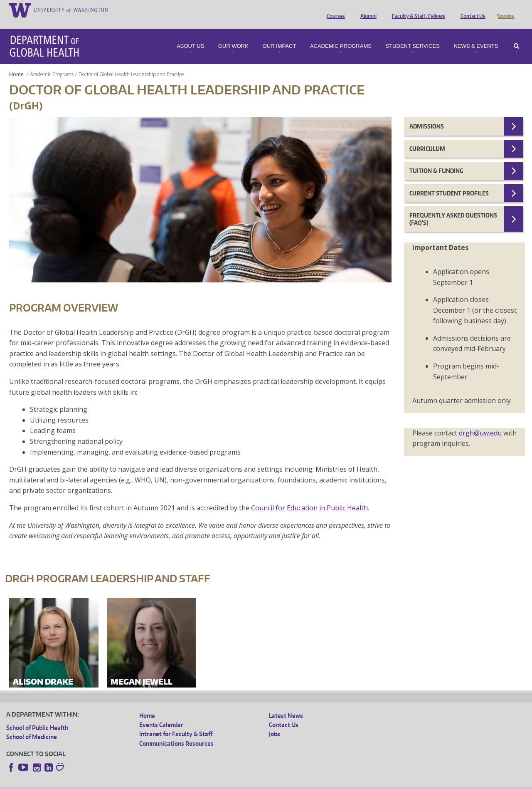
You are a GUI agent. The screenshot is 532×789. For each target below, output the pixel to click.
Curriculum (427, 137)
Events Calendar (161, 714)
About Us (190, 35)
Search (516, 35)
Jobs (275, 723)
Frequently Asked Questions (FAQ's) (453, 208)
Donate (505, 10)
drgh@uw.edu (480, 422)
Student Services (413, 35)
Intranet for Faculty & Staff (176, 723)
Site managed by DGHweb (199, 783)
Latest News (286, 704)
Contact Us (471, 10)
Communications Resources (176, 732)
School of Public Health (37, 716)
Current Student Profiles (449, 182)
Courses (334, 10)
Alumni (366, 10)
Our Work (233, 35)
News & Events (476, 35)
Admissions (427, 115)
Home (16, 63)
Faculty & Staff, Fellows (416, 10)
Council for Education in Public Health (309, 497)
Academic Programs (341, 35)
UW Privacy (116, 783)
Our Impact (280, 35)
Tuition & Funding (436, 160)
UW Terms (150, 783)
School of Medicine (32, 726)
